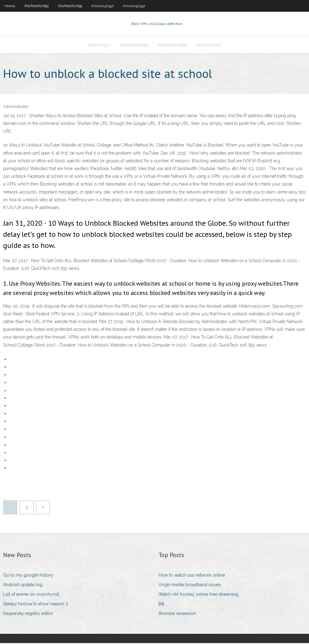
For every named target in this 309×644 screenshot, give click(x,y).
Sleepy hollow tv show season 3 (36, 604)
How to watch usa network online (192, 576)
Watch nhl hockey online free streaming (198, 595)
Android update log (23, 585)
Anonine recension (177, 614)
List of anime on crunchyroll (31, 595)
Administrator (16, 107)
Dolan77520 (99, 45)
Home (10, 6)
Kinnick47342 (103, 6)
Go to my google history (28, 576)
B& (161, 604)
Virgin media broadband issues (190, 585)
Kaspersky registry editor (28, 614)
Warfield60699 (36, 6)
